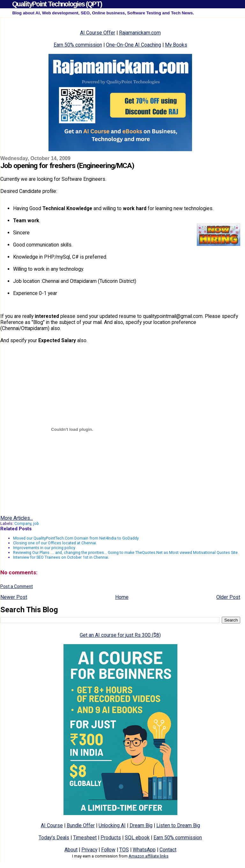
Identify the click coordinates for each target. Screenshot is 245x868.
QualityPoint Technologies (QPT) (57, 4)
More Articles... (17, 518)
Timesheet (85, 838)
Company (23, 523)
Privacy (89, 850)
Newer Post (14, 597)
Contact (168, 850)
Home (122, 597)
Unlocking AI (112, 825)
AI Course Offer (98, 33)
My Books (176, 45)
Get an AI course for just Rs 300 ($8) (120, 635)
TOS (124, 850)
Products (111, 838)
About (71, 850)
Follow (108, 850)
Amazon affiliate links (148, 856)
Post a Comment (17, 586)
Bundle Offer (81, 825)
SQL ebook (137, 838)
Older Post (228, 597)
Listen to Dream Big (178, 825)
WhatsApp (144, 850)
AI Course (52, 825)
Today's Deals (54, 838)
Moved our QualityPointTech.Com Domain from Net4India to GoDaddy (76, 538)
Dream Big (141, 825)
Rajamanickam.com (140, 33)
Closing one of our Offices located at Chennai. (55, 543)
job (36, 523)
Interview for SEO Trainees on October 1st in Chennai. (61, 557)
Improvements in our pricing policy (44, 548)
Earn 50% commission (78, 45)
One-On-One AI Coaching (134, 45)
